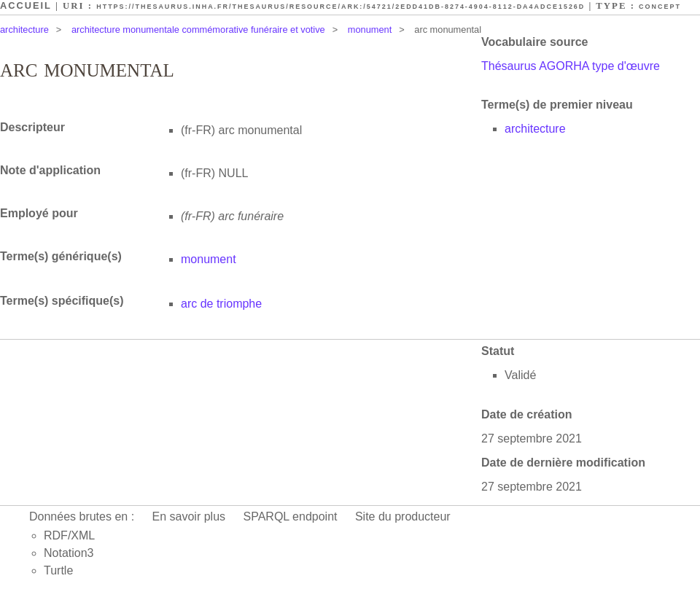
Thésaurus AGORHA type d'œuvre (571, 66)
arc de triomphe (221, 304)
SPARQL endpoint (291, 516)
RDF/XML (69, 535)
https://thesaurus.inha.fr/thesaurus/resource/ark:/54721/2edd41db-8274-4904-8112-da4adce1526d (341, 7)
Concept (660, 7)
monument (370, 30)
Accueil (26, 5)
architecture (24, 30)
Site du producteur (403, 516)
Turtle (58, 570)
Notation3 (69, 553)
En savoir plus (189, 516)
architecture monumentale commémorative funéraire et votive (198, 30)
